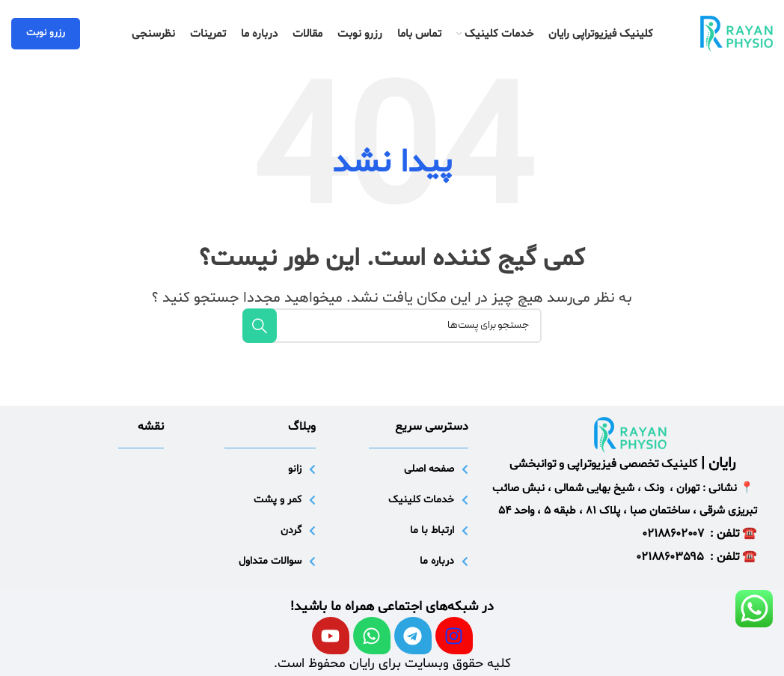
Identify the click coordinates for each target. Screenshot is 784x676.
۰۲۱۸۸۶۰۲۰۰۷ (673, 534)
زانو (295, 469)
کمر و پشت (278, 500)
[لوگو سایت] (736, 34)
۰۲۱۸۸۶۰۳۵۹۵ (670, 557)
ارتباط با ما (432, 530)
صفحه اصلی (429, 469)
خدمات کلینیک (421, 500)
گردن (291, 530)
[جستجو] (392, 326)
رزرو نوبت (46, 33)
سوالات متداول (270, 561)
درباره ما (437, 561)
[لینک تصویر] (630, 435)
